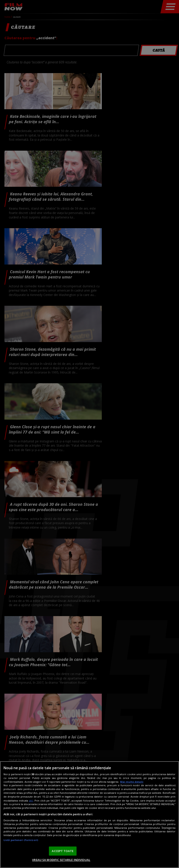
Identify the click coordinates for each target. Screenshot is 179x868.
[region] (89, 815)
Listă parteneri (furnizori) (21, 840)
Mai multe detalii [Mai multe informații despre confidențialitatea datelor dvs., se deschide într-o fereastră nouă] (132, 782)
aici (31, 801)
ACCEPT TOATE (63, 851)
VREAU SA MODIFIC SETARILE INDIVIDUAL (61, 860)
